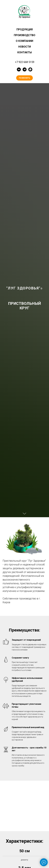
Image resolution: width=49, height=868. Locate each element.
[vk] (19, 69)
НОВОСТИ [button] (25, 47)
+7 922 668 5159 (25, 62)
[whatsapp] (30, 69)
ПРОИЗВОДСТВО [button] (25, 35)
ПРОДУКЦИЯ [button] (25, 29)
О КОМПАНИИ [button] (24, 41)
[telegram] (25, 69)
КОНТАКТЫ (25, 52)
